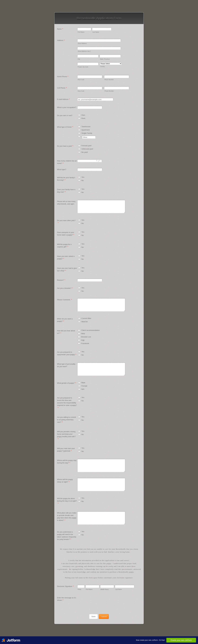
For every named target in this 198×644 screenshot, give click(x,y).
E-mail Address (63, 99)
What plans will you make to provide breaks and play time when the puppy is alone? (67, 517)
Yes (83, 177)
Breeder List (86, 337)
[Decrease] (98, 161)
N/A (83, 389)
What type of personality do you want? (66, 365)
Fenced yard (86, 146)
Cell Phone (62, 88)
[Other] (79, 136)
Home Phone (63, 77)
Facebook (85, 343)
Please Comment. (64, 300)
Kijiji (83, 340)
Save (94, 617)
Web (83, 334)
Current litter (86, 318)
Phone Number (109, 80)
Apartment (86, 130)
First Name (81, 32)
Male (83, 383)
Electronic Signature (65, 586)
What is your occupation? (67, 107)
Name (60, 29)
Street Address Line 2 (84, 51)
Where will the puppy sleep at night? (65, 481)
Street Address (82, 44)
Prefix (79, 590)
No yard (85, 152)
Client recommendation (90, 330)
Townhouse (86, 127)
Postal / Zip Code (83, 67)
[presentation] (98, 602)
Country (102, 67)
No (83, 180)
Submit (104, 617)
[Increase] (101, 161)
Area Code (81, 80)
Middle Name (105, 590)
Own (83, 115)
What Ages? (62, 170)
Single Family (87, 133)
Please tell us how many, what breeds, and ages (66, 203)
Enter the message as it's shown (67, 599)
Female (84, 386)
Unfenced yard (87, 149)
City (79, 59)
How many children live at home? (67, 162)
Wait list (84, 322)
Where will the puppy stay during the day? (67, 462)
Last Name (96, 32)
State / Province (105, 59)
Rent (83, 118)
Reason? (61, 280)
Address (61, 40)
